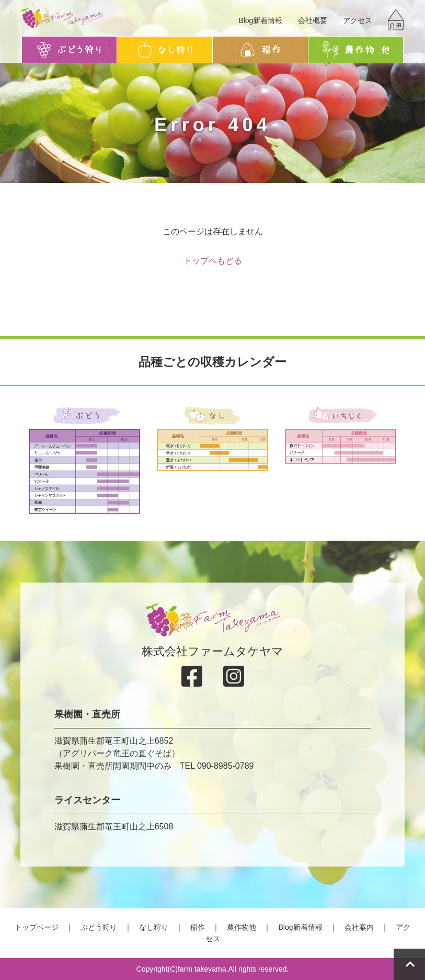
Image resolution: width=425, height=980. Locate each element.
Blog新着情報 (260, 20)
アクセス (358, 20)
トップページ (37, 927)
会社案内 (359, 927)
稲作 (198, 927)
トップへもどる (213, 261)
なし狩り (154, 927)
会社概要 (313, 20)
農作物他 (242, 927)
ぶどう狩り (99, 927)
